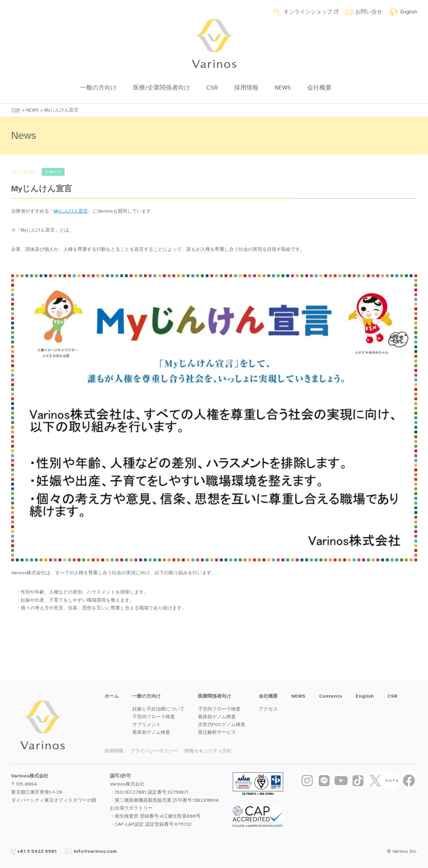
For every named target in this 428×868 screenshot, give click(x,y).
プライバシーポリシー (154, 751)
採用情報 (246, 88)
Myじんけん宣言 (71, 211)
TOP (16, 110)
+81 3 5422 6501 (34, 851)
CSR (212, 88)
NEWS (283, 88)
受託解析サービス (217, 732)
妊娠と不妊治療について (158, 709)
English (409, 12)
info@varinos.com (91, 851)
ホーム (112, 696)
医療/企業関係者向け (162, 88)
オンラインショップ (311, 12)
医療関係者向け (215, 696)
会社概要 (319, 88)
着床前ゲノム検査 (151, 732)
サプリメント (147, 725)
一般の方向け (98, 88)
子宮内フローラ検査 (154, 717)
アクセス (268, 709)
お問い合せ (369, 12)
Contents (331, 696)
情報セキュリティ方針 (208, 751)
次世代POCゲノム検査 (222, 725)
